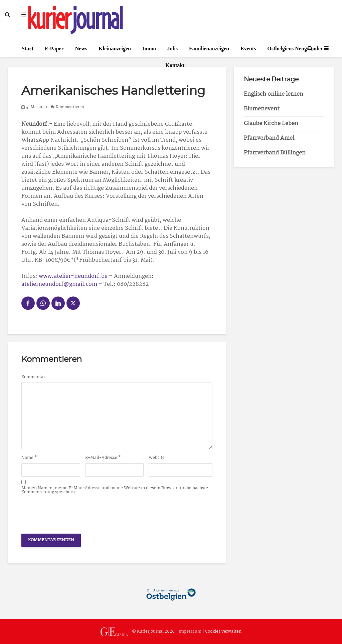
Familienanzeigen (209, 49)
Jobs (173, 49)
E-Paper (54, 49)
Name (29, 458)
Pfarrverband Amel (269, 138)
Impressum (190, 631)
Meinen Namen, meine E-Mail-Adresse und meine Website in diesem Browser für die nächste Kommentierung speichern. (115, 490)
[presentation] (72, 512)
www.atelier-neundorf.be (73, 276)
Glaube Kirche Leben (271, 124)
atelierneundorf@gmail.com (59, 284)
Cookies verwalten (223, 631)
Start (28, 49)
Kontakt (175, 65)
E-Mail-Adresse (103, 458)
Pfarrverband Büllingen (275, 153)
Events (248, 49)
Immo (149, 49)
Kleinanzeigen (115, 49)
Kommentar (33, 377)
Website (157, 458)
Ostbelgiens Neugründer (295, 49)
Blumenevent (262, 109)
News (81, 49)
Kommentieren (70, 107)
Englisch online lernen (274, 94)
